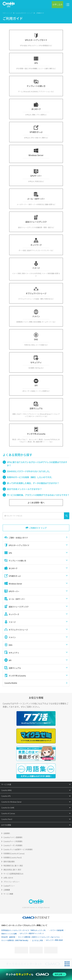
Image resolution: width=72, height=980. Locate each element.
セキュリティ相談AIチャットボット (32, 933)
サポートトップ (7, 13)
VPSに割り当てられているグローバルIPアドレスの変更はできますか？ (37, 464)
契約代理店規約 (9, 862)
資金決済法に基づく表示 (12, 870)
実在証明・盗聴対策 (8, 937)
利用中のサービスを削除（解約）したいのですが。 (30, 477)
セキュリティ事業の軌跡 (54, 940)
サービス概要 (8, 894)
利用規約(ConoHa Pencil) (13, 858)
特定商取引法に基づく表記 (13, 866)
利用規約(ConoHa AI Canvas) (14, 854)
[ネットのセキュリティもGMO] (36, 974)
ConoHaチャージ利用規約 (13, 841)
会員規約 (7, 833)
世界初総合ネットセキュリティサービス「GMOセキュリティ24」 (24, 930)
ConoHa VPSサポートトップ (24, 13)
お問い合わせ (8, 878)
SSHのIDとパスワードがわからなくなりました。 (29, 471)
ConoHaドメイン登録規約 (13, 837)
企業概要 (7, 890)
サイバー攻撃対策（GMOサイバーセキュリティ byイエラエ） (39, 937)
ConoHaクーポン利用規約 (13, 845)
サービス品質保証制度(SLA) (13, 874)
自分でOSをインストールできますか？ (24, 489)
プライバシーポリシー (12, 882)
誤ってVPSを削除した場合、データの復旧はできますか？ (33, 483)
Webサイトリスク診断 (9, 934)
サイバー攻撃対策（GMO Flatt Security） (15, 940)
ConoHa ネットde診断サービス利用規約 (18, 849)
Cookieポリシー (9, 886)
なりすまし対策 (37, 940)
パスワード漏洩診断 (57, 930)
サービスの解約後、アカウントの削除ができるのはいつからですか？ (38, 495)
